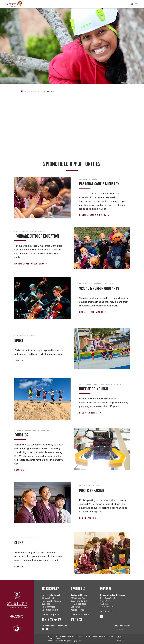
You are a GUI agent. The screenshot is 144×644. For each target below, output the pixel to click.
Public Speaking (89, 518)
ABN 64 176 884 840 (50, 610)
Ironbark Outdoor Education (31, 264)
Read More (118, 629)
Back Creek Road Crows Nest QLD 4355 (107, 601)
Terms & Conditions (122, 626)
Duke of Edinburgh (90, 413)
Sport (19, 361)
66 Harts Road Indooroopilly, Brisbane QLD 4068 (51, 601)
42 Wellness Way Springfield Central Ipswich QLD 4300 (79, 601)
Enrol (57, 615)
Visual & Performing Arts (94, 312)
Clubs (19, 567)
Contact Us (47, 615)
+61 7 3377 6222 (48, 607)
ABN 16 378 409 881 (79, 610)
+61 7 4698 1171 (107, 607)
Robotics (21, 470)
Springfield (32, 92)
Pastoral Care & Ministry (94, 215)
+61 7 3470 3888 (78, 607)
